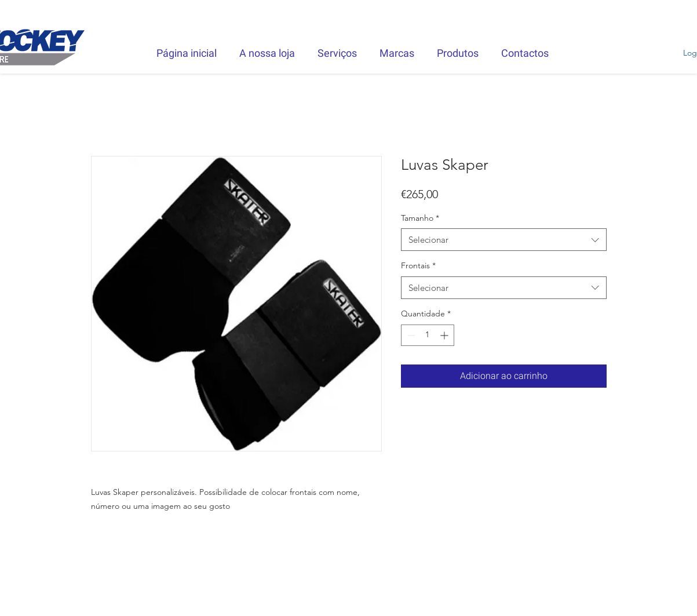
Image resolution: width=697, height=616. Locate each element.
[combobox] (504, 240)
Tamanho (420, 218)
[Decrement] (410, 335)
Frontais (418, 265)
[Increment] (445, 335)
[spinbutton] (428, 335)
